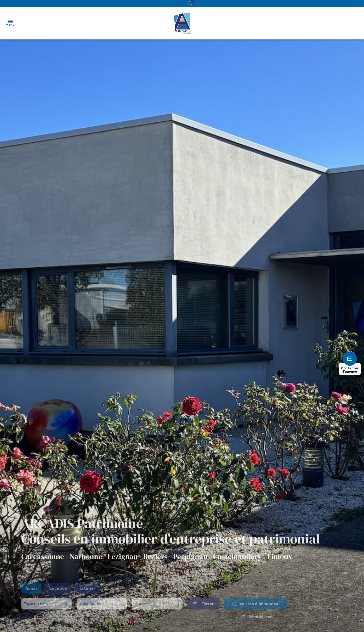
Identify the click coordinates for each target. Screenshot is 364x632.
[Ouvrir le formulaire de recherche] (203, 610)
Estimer (87, 594)
